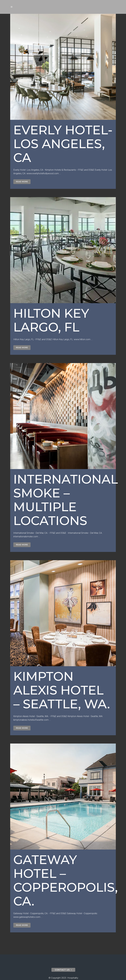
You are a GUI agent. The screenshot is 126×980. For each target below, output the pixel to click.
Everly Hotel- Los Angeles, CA (63, 144)
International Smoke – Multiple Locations (66, 500)
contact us (63, 970)
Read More (22, 182)
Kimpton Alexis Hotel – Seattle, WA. (62, 690)
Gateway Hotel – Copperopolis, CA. (66, 880)
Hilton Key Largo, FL (51, 320)
